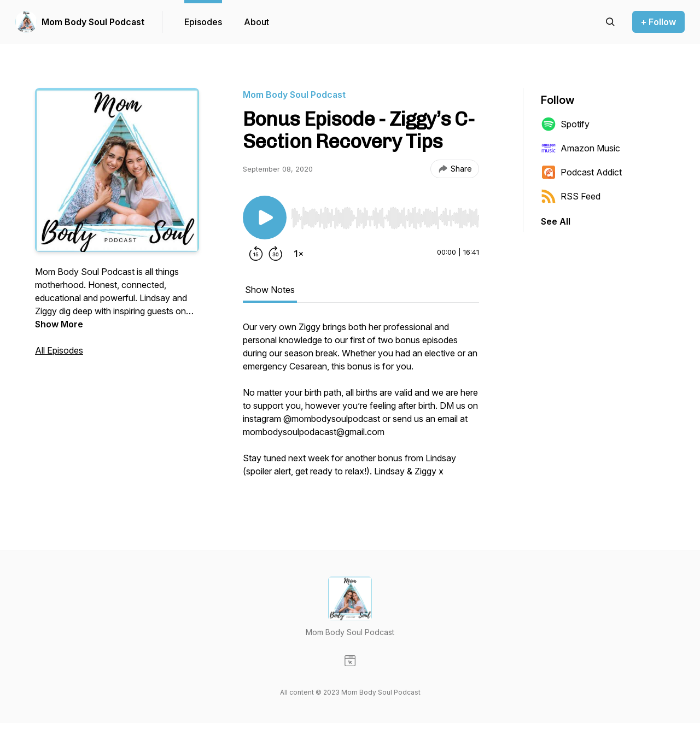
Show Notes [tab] (270, 290)
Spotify (565, 124)
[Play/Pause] (265, 218)
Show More (59, 324)
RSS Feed (571, 196)
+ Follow (658, 22)
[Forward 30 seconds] (276, 254)
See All (556, 221)
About (256, 22)
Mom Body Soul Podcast (93, 22)
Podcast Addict (581, 172)
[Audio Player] (385, 215)
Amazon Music (581, 148)
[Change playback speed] (299, 254)
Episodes (203, 22)
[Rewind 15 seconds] (256, 254)
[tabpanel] (361, 404)
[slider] (385, 218)
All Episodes (59, 350)
